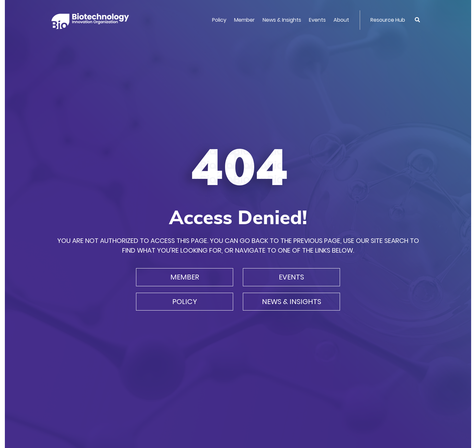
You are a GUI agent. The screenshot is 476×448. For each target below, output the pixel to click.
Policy (219, 20)
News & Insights (282, 20)
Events (317, 20)
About (341, 20)
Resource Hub (388, 20)
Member (244, 20)
